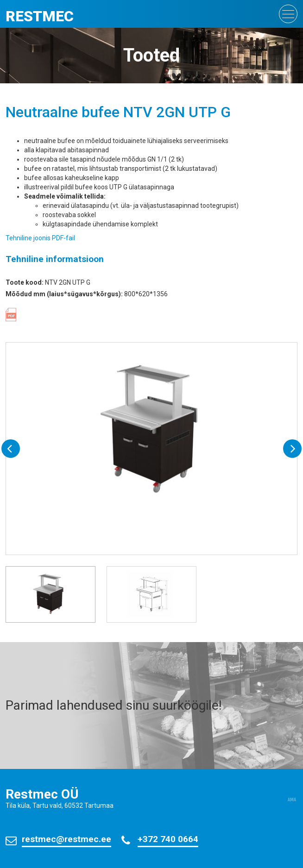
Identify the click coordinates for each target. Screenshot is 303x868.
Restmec (40, 16)
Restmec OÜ (42, 794)
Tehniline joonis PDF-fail (40, 238)
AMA (292, 800)
